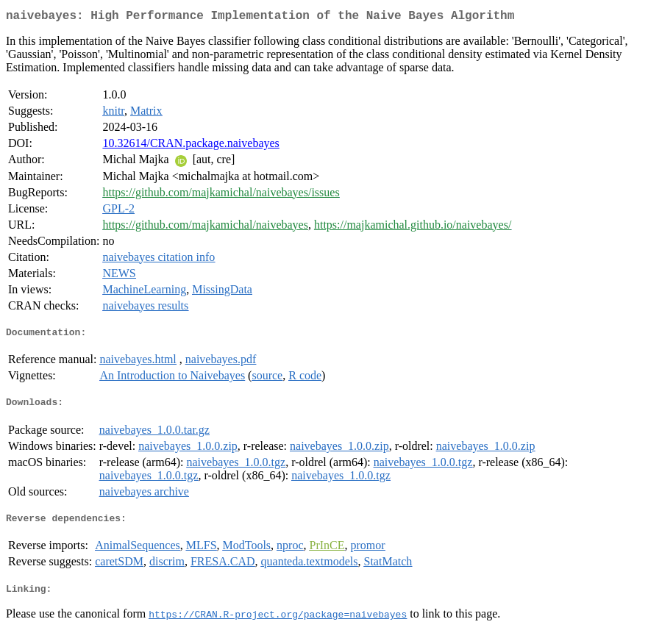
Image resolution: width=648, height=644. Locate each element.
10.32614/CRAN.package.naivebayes (191, 146)
